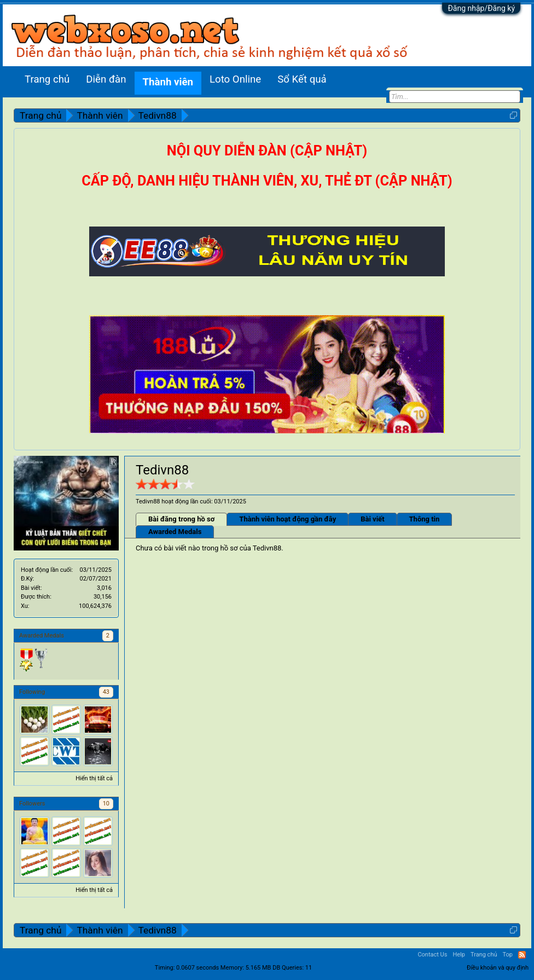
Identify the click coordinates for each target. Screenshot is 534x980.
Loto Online (235, 79)
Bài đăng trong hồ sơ (181, 519)
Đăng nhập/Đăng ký (481, 8)
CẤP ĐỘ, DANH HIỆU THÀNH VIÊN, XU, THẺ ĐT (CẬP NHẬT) (267, 181)
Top (508, 955)
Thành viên (168, 82)
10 (106, 804)
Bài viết (372, 519)
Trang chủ (47, 79)
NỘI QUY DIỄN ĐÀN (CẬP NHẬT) (267, 151)
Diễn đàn (106, 79)
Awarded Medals (175, 532)
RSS (522, 955)
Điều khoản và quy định (498, 968)
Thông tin (425, 519)
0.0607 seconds (198, 968)
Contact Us (432, 955)
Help (459, 955)
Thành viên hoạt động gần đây (288, 519)
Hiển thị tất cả (94, 778)
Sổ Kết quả (302, 79)
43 (106, 692)
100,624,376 (95, 606)
